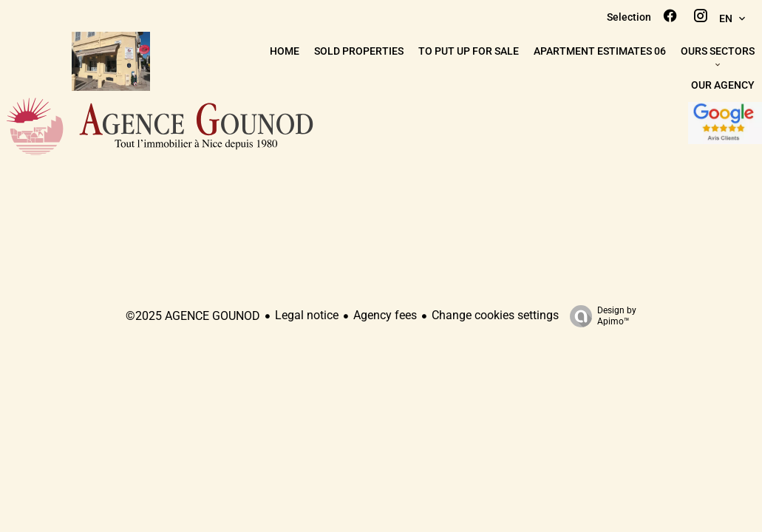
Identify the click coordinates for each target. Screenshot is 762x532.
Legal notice (307, 315)
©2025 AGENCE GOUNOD (193, 316)
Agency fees (385, 315)
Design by (599, 316)
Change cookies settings (495, 315)
